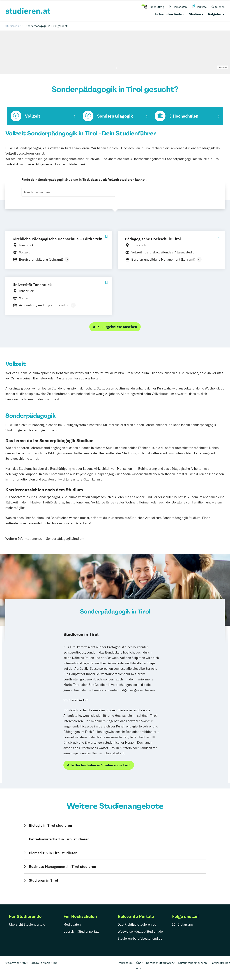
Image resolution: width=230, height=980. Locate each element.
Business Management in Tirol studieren (63, 866)
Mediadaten (72, 924)
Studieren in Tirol (43, 880)
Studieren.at (13, 26)
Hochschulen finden (169, 14)
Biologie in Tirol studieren (50, 825)
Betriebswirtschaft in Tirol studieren (59, 839)
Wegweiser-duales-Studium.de (140, 931)
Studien (195, 14)
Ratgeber (215, 14)
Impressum (125, 963)
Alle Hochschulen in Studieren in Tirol (99, 765)
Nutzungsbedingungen (193, 963)
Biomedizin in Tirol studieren (53, 853)
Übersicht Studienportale (27, 924)
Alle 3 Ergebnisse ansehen (115, 327)
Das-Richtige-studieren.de (137, 924)
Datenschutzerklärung (160, 963)
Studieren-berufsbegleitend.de (140, 938)
